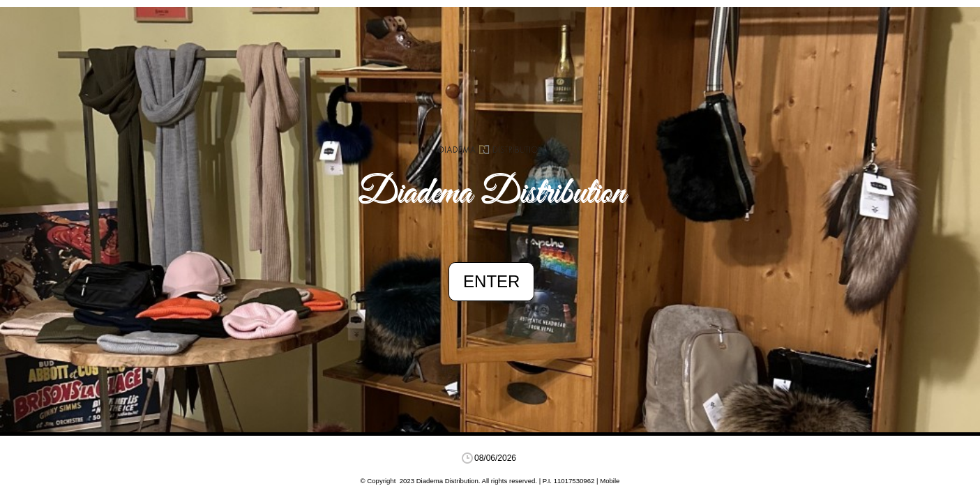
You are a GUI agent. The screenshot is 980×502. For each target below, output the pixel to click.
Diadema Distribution (492, 194)
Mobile (610, 481)
